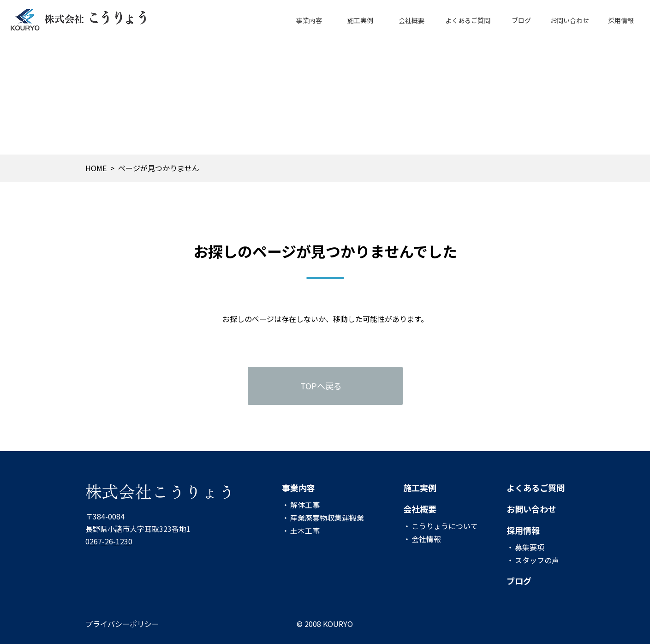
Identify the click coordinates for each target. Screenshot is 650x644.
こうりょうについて (445, 526)
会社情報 (426, 539)
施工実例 (420, 488)
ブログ (519, 581)
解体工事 (305, 505)
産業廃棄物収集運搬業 (327, 518)
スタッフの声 (537, 560)
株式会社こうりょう (160, 491)
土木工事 (305, 531)
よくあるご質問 (536, 488)
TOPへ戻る (321, 386)
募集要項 (530, 547)
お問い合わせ (531, 509)
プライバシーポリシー (122, 624)
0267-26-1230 (109, 542)
